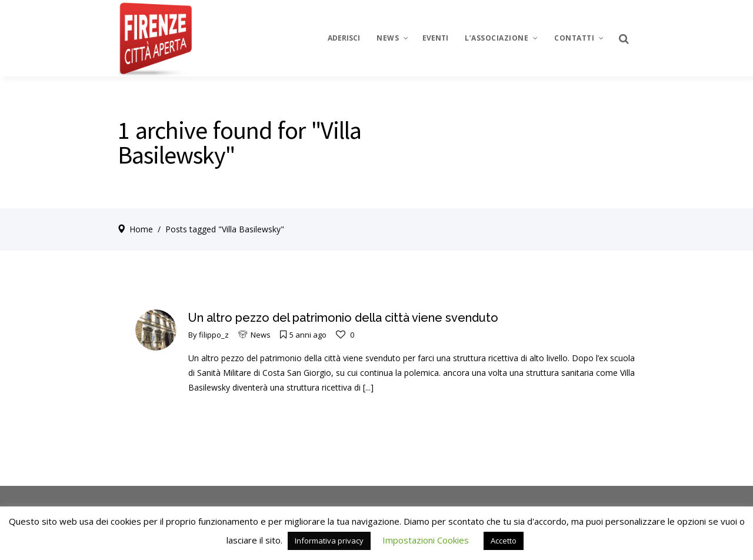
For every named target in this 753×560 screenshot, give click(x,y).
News (261, 335)
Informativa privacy (329, 541)
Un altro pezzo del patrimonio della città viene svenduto (343, 318)
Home (141, 229)
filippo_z (214, 335)
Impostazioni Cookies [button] (426, 540)
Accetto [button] (504, 541)
